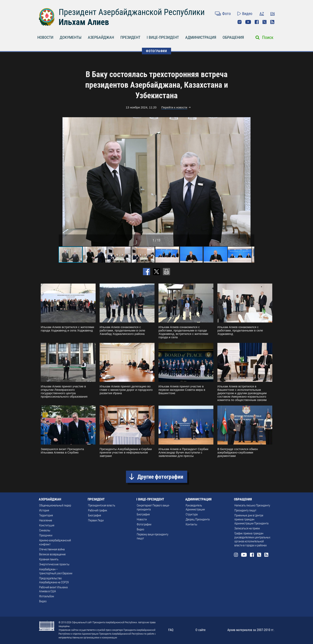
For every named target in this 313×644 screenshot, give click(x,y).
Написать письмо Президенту (252, 505)
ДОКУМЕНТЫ (71, 37)
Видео (247, 14)
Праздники (46, 535)
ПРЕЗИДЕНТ (130, 37)
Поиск (268, 37)
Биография (95, 515)
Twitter (264, 22)
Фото (226, 14)
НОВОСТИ (45, 37)
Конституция (47, 525)
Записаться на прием (247, 528)
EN (272, 14)
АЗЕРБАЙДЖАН (101, 37)
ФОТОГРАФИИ (156, 51)
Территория (46, 515)
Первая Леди (96, 520)
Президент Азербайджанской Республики (132, 12)
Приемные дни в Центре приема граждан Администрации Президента (251, 519)
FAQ (171, 630)
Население (46, 520)
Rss (272, 22)
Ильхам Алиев (84, 22)
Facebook (257, 22)
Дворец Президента (198, 519)
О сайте (201, 630)
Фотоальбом (47, 596)
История (44, 510)
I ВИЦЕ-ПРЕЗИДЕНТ (163, 37)
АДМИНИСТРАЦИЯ (201, 37)
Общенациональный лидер (55, 505)
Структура (192, 514)
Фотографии (144, 524)
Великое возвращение (52, 554)
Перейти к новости (174, 107)
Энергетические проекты (54, 564)
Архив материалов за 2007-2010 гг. (251, 630)
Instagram (240, 22)
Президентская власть (102, 505)
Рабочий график (98, 510)
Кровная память (49, 559)
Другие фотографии (160, 477)
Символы (45, 530)
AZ (262, 14)
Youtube (248, 22)
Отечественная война (52, 549)
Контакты (191, 524)
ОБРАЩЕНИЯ (233, 37)
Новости (142, 519)
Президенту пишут (245, 510)
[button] (251, 182)
